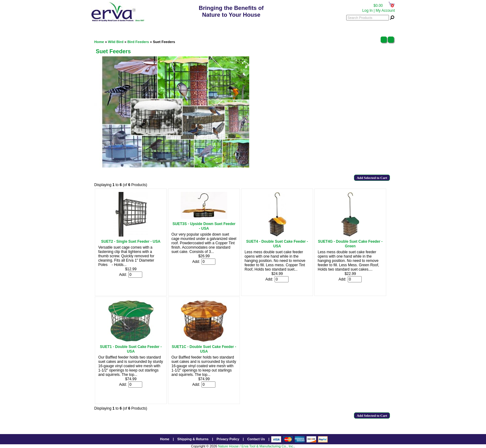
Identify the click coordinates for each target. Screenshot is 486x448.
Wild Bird (116, 42)
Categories (105, 26)
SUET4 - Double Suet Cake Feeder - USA (277, 244)
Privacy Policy (228, 439)
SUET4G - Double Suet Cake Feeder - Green (350, 244)
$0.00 (378, 6)
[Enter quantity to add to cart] (135, 275)
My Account (385, 11)
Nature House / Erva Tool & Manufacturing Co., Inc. (256, 446)
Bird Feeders (138, 42)
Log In (367, 11)
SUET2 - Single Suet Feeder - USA (131, 241)
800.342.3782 (232, 26)
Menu (386, 26)
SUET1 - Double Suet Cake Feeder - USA (131, 349)
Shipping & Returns (193, 439)
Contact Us (256, 439)
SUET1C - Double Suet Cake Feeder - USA (204, 349)
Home (99, 42)
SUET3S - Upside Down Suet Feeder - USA (204, 226)
